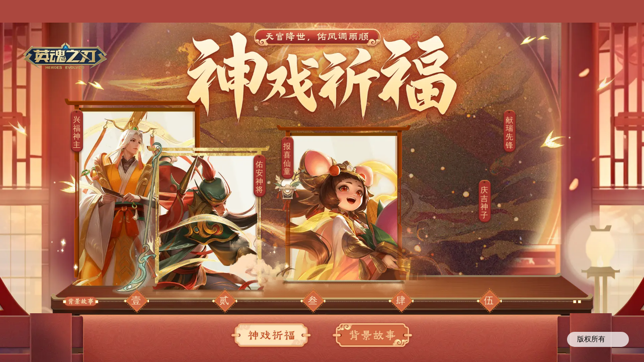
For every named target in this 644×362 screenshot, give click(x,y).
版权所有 (598, 340)
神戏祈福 (272, 336)
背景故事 (372, 336)
